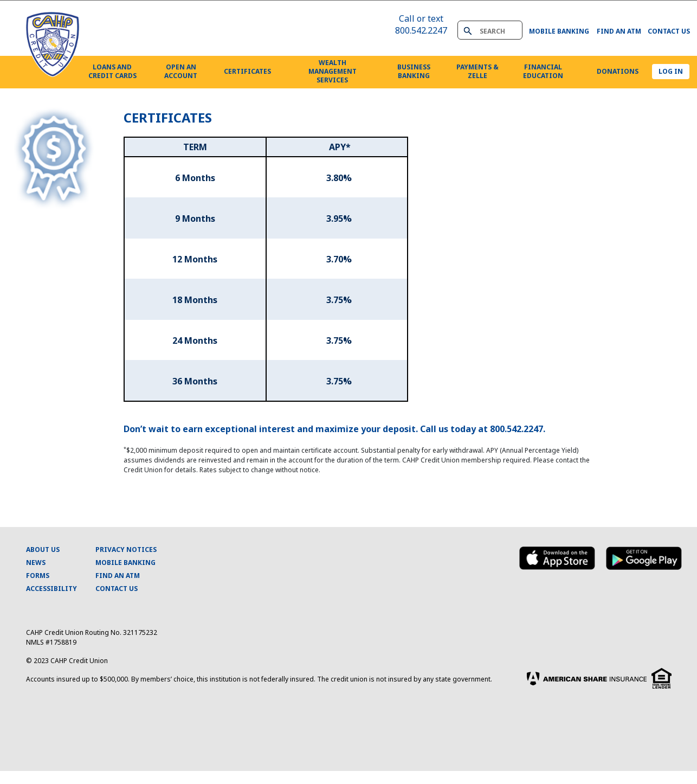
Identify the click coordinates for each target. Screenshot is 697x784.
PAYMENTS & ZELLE (477, 71)
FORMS (38, 576)
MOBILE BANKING (125, 563)
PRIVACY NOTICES (126, 550)
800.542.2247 (421, 30)
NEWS (36, 563)
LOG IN (671, 71)
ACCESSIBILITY (51, 589)
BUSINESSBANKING (414, 71)
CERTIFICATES (247, 71)
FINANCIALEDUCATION (543, 71)
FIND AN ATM (118, 576)
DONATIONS (618, 71)
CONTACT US (117, 589)
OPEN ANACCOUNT (181, 71)
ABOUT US (43, 550)
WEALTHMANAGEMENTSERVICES (333, 71)
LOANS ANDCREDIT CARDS (112, 71)
